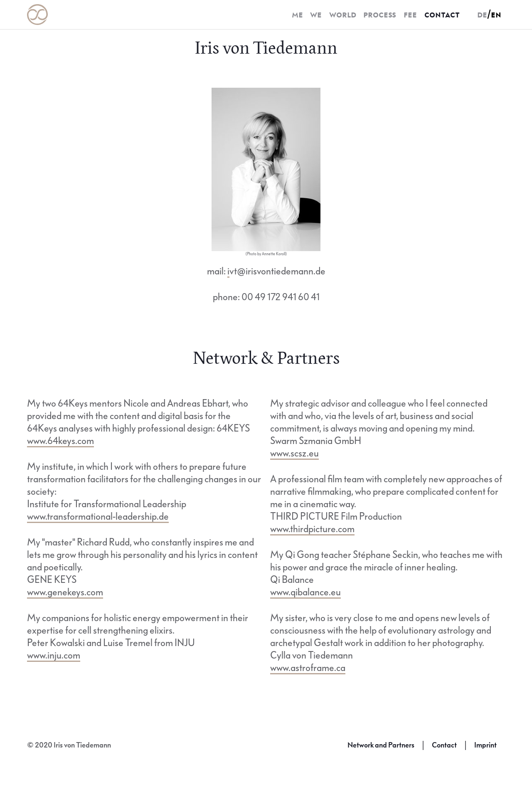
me (297, 14)
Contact (444, 745)
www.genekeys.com (65, 592)
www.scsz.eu (294, 453)
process (380, 14)
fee (410, 14)
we (316, 14)
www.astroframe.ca (308, 668)
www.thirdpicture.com (312, 529)
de (482, 14)
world (343, 14)
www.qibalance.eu (305, 592)
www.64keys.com (60, 441)
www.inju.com (54, 655)
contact (442, 14)
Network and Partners (381, 745)
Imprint (485, 745)
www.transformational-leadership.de (98, 517)
